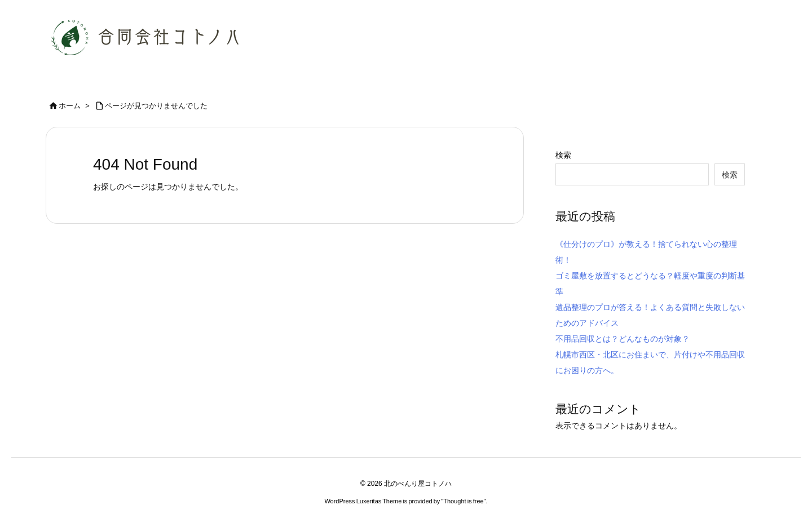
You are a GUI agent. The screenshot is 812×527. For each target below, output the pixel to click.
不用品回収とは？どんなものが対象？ (623, 339)
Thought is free (463, 501)
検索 (563, 155)
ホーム (70, 106)
